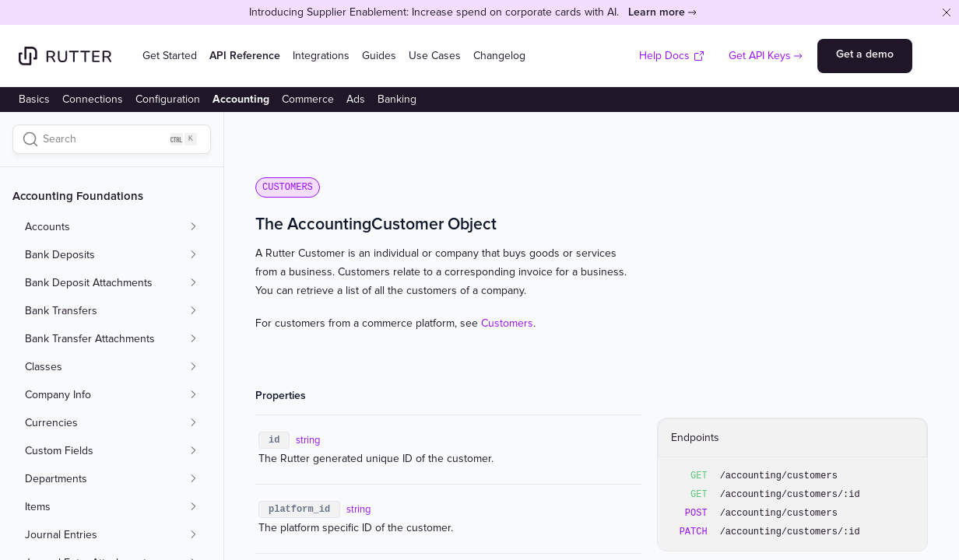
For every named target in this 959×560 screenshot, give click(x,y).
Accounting (241, 99)
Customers (507, 323)
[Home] (65, 56)
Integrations (321, 56)
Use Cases (435, 56)
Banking (397, 99)
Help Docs (672, 56)
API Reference (245, 56)
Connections (93, 99)
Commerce (308, 99)
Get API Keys (760, 56)
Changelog (499, 56)
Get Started (170, 56)
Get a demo (865, 54)
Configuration (168, 99)
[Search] (112, 139)
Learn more (657, 12)
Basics (34, 99)
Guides (379, 56)
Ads (356, 99)
